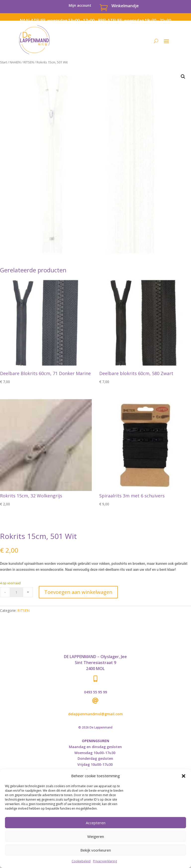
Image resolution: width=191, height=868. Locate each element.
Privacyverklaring (105, 861)
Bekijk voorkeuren (96, 850)
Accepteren (96, 823)
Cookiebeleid (81, 861)
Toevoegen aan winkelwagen (78, 592)
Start (3, 62)
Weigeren (96, 836)
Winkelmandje (125, 6)
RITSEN (29, 62)
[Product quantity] (16, 592)
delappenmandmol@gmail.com (95, 714)
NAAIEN (15, 62)
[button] (184, 776)
